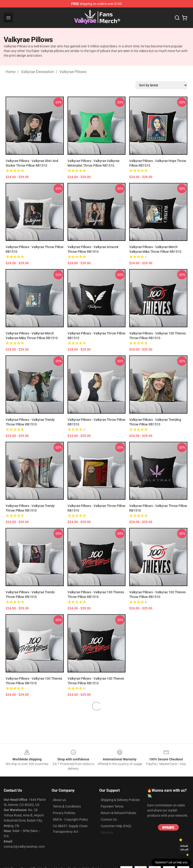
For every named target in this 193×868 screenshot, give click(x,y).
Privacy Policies (64, 813)
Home (11, 72)
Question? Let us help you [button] (171, 862)
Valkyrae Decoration (37, 72)
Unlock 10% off (184, 848)
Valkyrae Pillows (73, 72)
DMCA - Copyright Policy (70, 819)
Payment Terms (112, 806)
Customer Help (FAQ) (116, 826)
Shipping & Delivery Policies (120, 800)
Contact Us (109, 819)
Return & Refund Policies (118, 813)
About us (59, 800)
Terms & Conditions (67, 806)
